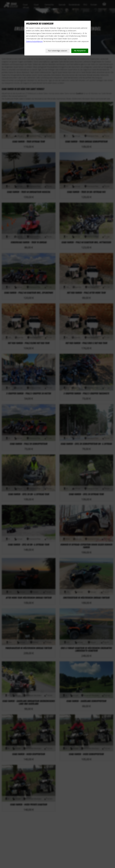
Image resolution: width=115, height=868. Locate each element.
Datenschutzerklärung (34, 41)
